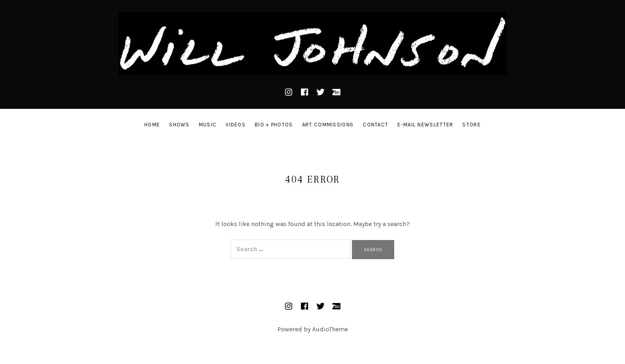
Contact (375, 125)
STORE (472, 125)
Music (208, 125)
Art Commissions (328, 125)
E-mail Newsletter (425, 125)
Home (152, 125)
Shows (179, 125)
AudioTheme (330, 329)
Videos (236, 125)
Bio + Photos (274, 125)
